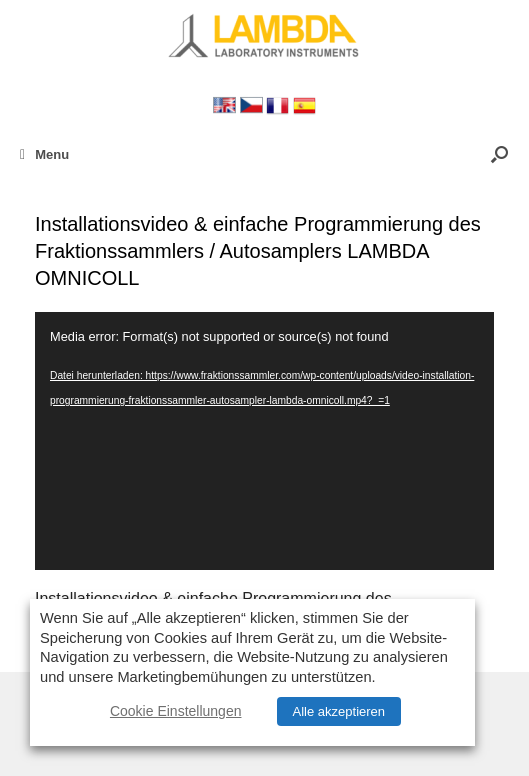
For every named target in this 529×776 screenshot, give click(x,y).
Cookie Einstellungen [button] (176, 711)
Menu (44, 154)
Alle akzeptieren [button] (339, 711)
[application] (264, 441)
